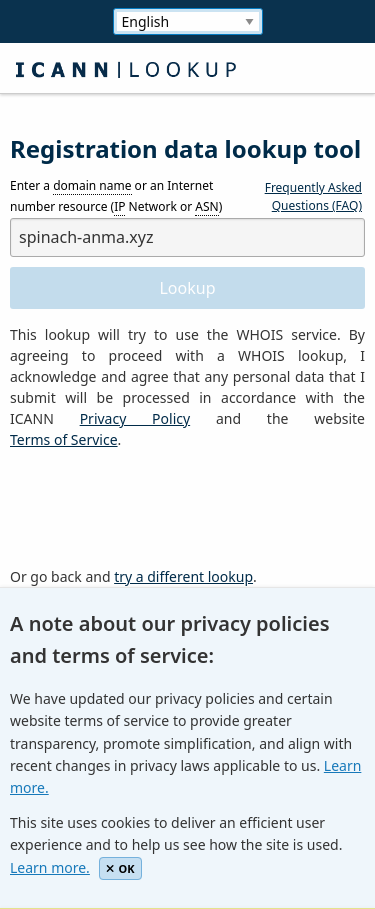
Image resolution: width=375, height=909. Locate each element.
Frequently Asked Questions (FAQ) (313, 196)
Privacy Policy (135, 418)
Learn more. (50, 867)
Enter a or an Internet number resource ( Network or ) (116, 197)
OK (120, 868)
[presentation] (162, 509)
